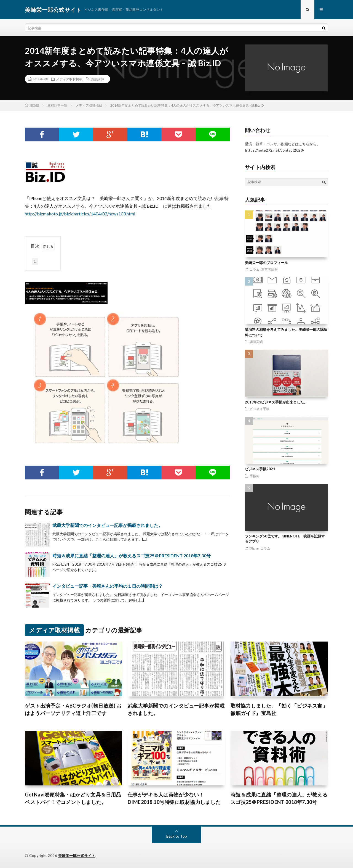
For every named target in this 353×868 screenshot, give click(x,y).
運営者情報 (269, 269)
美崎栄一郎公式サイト (77, 856)
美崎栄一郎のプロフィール (266, 263)
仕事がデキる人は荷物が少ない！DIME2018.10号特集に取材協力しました (174, 798)
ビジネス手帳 (260, 409)
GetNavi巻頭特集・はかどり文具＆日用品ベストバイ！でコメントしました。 (73, 798)
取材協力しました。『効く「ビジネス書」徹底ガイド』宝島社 (279, 709)
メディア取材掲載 (69, 79)
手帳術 (255, 476)
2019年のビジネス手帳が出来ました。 (276, 402)
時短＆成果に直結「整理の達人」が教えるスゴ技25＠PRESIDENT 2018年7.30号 (132, 556)
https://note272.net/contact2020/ (275, 150)
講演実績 (256, 342)
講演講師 (97, 79)
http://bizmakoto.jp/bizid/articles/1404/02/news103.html (80, 214)
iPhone (254, 548)
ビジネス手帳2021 (260, 469)
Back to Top (177, 836)
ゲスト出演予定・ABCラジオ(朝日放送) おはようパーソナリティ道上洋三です (73, 709)
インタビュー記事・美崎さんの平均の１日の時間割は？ (108, 586)
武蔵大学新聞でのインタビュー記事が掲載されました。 (108, 525)
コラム (255, 269)
